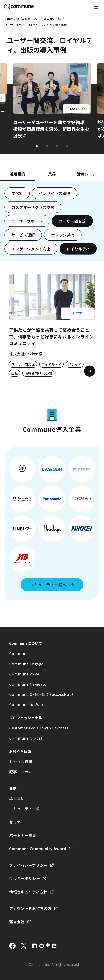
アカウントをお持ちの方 (30, 908)
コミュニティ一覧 (24, 809)
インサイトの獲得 (55, 193)
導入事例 (17, 798)
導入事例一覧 (52, 19)
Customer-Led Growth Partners (39, 728)
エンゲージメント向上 (31, 249)
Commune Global (26, 738)
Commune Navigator (29, 684)
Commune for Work (28, 704)
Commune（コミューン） (22, 19)
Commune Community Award (38, 849)
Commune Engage (26, 664)
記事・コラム (21, 772)
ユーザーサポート (27, 221)
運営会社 (17, 922)
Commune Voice (24, 674)
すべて (17, 193)
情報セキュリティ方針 (28, 892)
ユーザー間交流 (72, 221)
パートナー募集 (23, 835)
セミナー (17, 822)
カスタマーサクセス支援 (33, 207)
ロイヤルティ (78, 249)
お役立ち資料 (21, 762)
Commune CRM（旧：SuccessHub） (42, 694)
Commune (19, 653)
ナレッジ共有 (63, 235)
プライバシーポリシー (28, 865)
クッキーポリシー (25, 878)
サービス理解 (23, 235)
